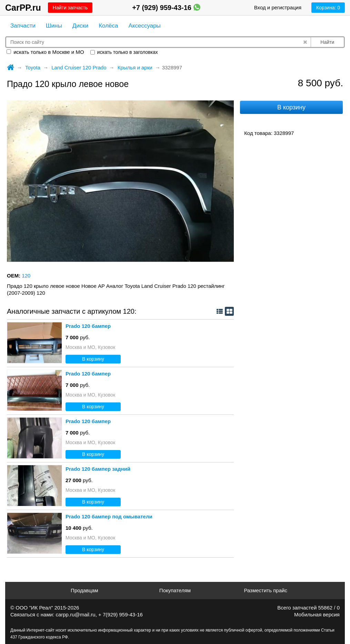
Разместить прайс (266, 590)
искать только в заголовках (124, 52)
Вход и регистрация (278, 7)
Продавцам (84, 590)
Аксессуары (144, 26)
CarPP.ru (23, 8)
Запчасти (23, 26)
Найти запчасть (70, 8)
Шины (54, 26)
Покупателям (175, 590)
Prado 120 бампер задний (98, 469)
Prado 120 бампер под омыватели (109, 516)
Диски (80, 26)
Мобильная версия (317, 614)
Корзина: (328, 8)
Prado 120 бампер (88, 326)
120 (26, 276)
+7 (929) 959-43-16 (166, 8)
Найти (327, 42)
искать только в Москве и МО (45, 52)
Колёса (108, 26)
